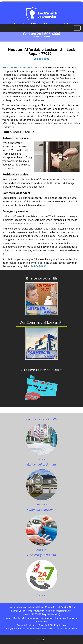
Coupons (73, 618)
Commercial (33, 618)
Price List (43, 625)
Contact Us (42, 622)
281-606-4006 (48, 34)
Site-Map (54, 625)
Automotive (47, 618)
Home (36, 37)
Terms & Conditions (26, 625)
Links (63, 625)
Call (42, 640)
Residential (19, 618)
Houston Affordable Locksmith (21, 67)
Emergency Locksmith (41, 278)
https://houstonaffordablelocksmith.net (53, 611)
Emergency (61, 618)
